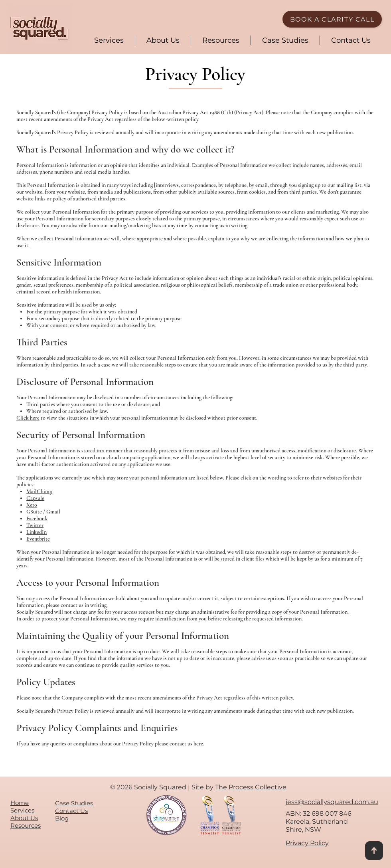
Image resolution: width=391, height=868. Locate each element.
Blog (62, 818)
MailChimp (39, 491)
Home (20, 803)
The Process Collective (251, 787)
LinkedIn (37, 532)
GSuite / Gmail (43, 512)
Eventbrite (38, 539)
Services (22, 810)
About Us (24, 818)
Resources (26, 825)
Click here (28, 418)
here (198, 744)
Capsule (35, 498)
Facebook (37, 518)
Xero (32, 505)
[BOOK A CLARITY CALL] (332, 19)
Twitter (35, 525)
